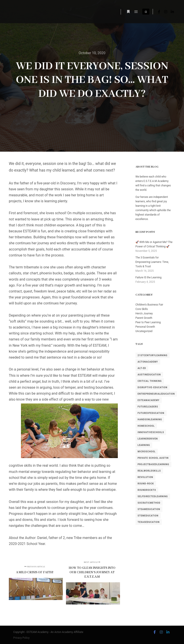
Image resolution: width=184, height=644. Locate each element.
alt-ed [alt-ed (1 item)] (142, 368)
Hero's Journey (144, 313)
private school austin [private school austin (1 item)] (153, 458)
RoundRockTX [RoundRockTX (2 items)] (147, 490)
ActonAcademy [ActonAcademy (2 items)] (148, 362)
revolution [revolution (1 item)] (145, 477)
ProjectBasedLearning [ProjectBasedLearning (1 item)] (153, 464)
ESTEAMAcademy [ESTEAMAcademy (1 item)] (149, 400)
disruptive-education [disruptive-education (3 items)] (153, 387)
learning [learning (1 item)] (144, 445)
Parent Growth (144, 318)
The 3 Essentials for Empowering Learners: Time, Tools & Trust (152, 262)
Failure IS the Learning (148, 277)
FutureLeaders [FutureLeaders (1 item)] (148, 407)
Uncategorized (144, 331)
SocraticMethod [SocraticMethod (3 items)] (149, 503)
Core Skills (142, 309)
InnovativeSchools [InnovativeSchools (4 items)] (151, 432)
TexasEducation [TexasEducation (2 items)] (149, 522)
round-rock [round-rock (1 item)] (146, 484)
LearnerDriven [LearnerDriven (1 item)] (148, 439)
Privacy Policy (21, 638)
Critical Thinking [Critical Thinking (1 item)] (150, 381)
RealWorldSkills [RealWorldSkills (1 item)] (149, 471)
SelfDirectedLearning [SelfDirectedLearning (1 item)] (153, 496)
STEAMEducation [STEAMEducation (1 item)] (149, 509)
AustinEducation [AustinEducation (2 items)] (149, 375)
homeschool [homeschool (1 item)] (146, 426)
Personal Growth (145, 327)
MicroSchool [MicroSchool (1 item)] (147, 452)
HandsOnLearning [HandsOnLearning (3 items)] (150, 419)
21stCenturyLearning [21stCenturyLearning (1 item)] (153, 355)
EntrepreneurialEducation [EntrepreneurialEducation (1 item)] (156, 394)
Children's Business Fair (149, 305)
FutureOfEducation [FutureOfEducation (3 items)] (151, 413)
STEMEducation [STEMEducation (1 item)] (148, 516)
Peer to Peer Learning (148, 322)
